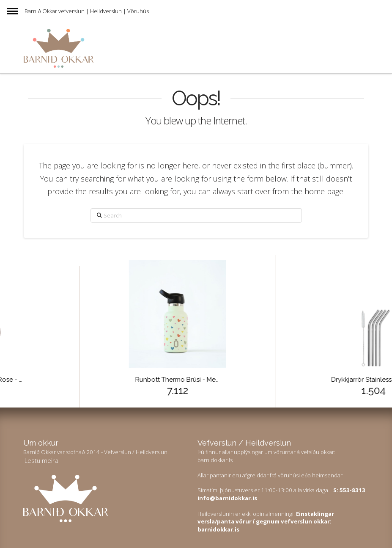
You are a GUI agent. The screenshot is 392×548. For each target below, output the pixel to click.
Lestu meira (41, 460)
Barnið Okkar (41, 11)
